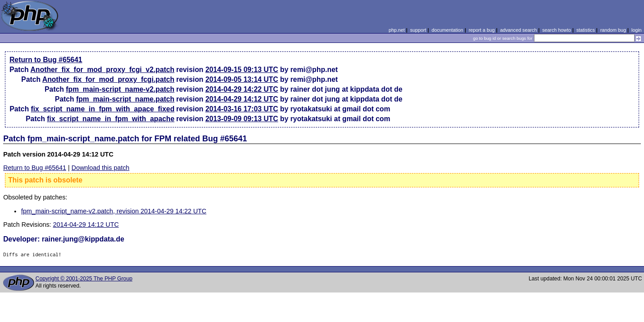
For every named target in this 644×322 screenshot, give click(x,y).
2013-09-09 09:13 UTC (242, 119)
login (637, 30)
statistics (586, 30)
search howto (556, 30)
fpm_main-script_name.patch (125, 99)
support (418, 30)
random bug (613, 30)
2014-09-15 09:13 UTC (242, 70)
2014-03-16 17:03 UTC (242, 109)
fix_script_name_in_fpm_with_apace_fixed (103, 109)
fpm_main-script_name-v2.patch (120, 89)
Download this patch (101, 168)
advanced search (518, 30)
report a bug (482, 30)
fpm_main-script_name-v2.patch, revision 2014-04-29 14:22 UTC (114, 211)
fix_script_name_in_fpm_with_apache (111, 119)
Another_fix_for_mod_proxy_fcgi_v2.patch (102, 70)
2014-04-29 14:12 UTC (242, 99)
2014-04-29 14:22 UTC (242, 89)
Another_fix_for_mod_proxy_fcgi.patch (109, 79)
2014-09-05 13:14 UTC (242, 79)
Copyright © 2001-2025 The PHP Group (84, 279)
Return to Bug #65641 (46, 60)
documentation (447, 30)
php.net (397, 30)
